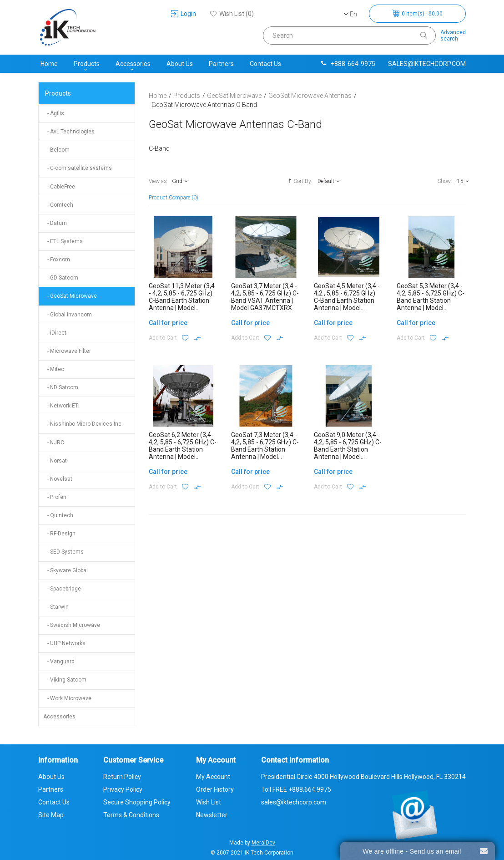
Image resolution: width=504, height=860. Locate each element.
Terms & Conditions (131, 815)
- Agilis (54, 113)
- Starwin (56, 607)
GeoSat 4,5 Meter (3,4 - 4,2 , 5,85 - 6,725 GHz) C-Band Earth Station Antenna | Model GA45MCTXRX (347, 300)
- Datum (55, 223)
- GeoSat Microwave (70, 296)
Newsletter (212, 815)
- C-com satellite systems (78, 168)
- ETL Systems (63, 241)
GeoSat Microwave (234, 96)
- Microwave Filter (67, 351)
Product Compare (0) (174, 198)
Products (87, 64)
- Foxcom (57, 260)
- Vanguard (59, 662)
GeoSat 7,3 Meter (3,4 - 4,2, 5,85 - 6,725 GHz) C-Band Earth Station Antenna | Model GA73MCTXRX (265, 449)
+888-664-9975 (348, 64)
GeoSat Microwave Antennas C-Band (204, 105)
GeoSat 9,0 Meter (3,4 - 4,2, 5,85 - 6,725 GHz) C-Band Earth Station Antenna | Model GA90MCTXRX (348, 449)
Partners (221, 64)
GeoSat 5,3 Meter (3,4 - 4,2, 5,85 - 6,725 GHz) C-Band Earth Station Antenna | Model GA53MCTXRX (431, 300)
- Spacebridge (62, 589)
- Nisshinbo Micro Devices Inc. (83, 424)
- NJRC (54, 443)
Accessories (133, 64)
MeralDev (263, 843)
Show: (445, 181)
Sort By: (299, 181)
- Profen (55, 497)
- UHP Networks (64, 643)
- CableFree (59, 187)
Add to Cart (163, 338)
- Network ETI (61, 406)
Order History (215, 789)
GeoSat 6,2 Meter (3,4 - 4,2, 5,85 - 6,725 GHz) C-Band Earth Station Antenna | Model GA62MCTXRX (183, 449)
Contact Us (265, 64)
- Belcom (56, 150)
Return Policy (122, 777)
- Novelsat (58, 479)
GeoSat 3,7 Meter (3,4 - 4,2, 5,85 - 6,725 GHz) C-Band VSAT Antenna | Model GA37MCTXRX (265, 297)
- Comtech (58, 205)
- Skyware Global (66, 570)
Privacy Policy (123, 789)
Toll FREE (296, 789)
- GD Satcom (61, 278)
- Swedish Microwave (72, 625)
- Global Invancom (68, 315)
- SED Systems (63, 552)
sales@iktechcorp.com (427, 64)
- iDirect (55, 333)
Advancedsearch (453, 36)
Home (49, 64)
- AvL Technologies (69, 132)
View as (158, 181)
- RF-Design (59, 534)
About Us (180, 64)
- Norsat (55, 461)
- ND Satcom (61, 387)
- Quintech (58, 515)
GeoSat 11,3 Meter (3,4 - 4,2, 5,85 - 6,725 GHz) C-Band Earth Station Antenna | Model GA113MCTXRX (182, 300)
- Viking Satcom (65, 680)
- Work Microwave (67, 698)
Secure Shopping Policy (137, 802)
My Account (213, 777)
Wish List (209, 802)
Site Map (51, 815)
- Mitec (54, 369)
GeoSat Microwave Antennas (310, 96)
